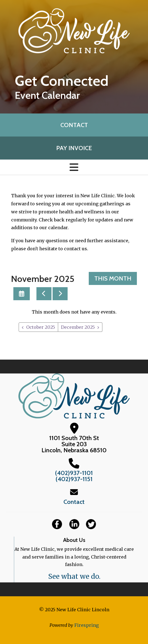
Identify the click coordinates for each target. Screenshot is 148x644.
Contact (74, 125)
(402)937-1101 (74, 473)
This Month (113, 278)
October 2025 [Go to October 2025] (41, 327)
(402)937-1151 (74, 479)
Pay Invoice (74, 148)
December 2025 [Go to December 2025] (78, 327)
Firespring (87, 625)
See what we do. (74, 576)
